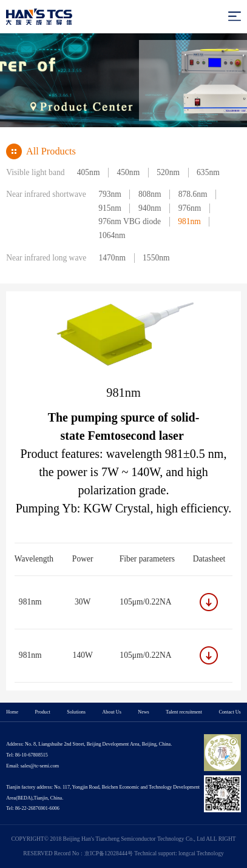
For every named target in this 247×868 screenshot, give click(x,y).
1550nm (156, 258)
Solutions (76, 712)
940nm (150, 208)
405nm (89, 172)
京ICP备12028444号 (109, 853)
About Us (111, 712)
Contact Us (229, 712)
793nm (110, 194)
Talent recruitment (184, 712)
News (144, 712)
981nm (189, 221)
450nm (129, 172)
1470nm (112, 258)
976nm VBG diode (130, 221)
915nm (110, 208)
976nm (190, 208)
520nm (168, 172)
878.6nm (193, 194)
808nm (150, 194)
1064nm (112, 235)
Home (12, 712)
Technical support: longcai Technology (179, 853)
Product (43, 712)
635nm (208, 172)
